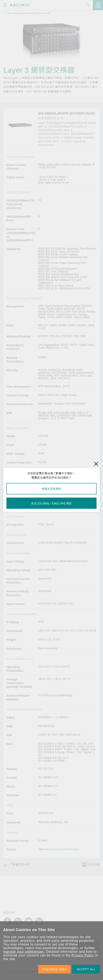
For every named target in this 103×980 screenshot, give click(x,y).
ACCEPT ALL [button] (86, 969)
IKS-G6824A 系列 (51, 118)
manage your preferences (24, 952)
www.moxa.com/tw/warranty (61, 849)
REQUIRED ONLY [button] (54, 969)
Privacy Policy (83, 955)
